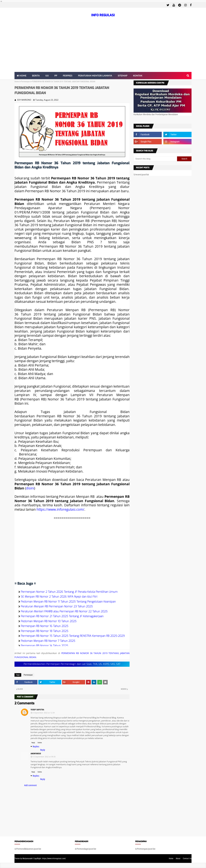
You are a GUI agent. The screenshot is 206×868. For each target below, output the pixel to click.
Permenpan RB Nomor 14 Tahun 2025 (44, 646)
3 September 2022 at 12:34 (44, 713)
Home (17, 82)
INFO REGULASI (103, 15)
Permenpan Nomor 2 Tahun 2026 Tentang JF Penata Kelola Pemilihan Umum (69, 592)
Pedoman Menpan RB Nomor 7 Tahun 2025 (48, 641)
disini (30, 488)
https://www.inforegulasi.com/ (60, 509)
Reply (33, 743)
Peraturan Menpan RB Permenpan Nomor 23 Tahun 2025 (57, 606)
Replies (36, 747)
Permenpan (25, 82)
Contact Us (187, 859)
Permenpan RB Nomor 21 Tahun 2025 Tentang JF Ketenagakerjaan (62, 616)
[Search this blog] (155, 159)
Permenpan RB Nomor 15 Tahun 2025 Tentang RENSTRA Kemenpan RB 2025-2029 (73, 636)
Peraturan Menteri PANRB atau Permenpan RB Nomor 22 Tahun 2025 (64, 611)
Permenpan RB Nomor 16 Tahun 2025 (44, 626)
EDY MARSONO (24, 100)
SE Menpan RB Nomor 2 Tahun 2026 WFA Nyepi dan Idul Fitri (59, 597)
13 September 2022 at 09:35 (44, 757)
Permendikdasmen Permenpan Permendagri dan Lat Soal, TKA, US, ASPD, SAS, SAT (72, 664)
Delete (40, 743)
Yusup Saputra (37, 710)
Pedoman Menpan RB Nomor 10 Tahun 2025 (49, 621)
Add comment (30, 785)
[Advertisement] (103, 48)
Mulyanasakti (28, 859)
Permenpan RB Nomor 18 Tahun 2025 (44, 631)
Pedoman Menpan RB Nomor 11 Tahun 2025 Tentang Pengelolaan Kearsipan (68, 602)
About (178, 859)
